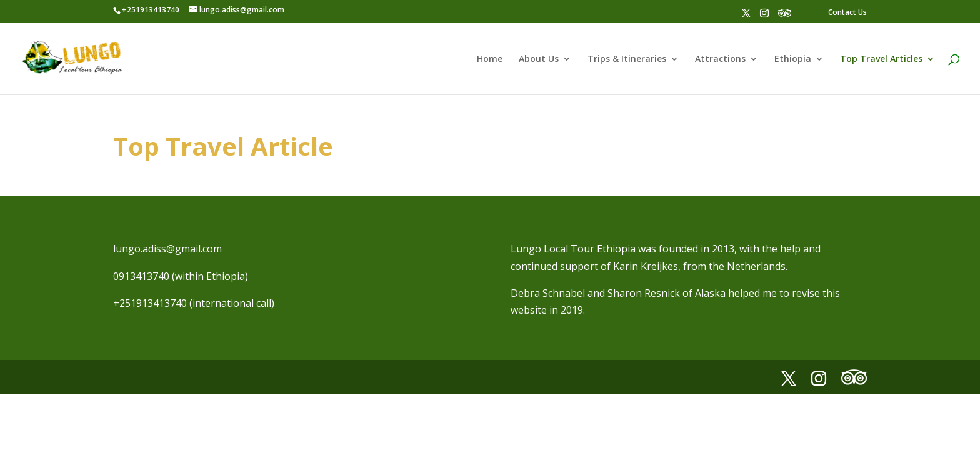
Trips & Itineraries (627, 59)
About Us (539, 59)
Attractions (720, 59)
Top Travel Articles (881, 59)
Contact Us (847, 12)
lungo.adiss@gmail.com (167, 249)
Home (490, 59)
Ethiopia (793, 59)
